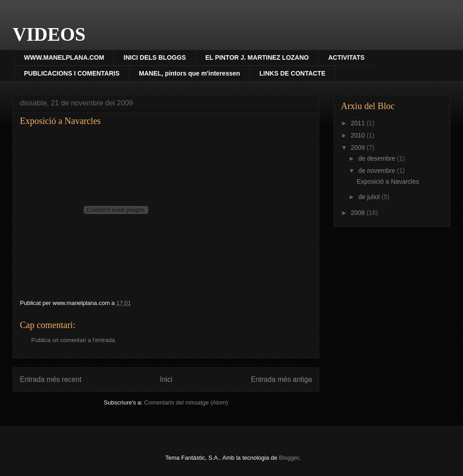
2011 (359, 123)
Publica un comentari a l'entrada (73, 340)
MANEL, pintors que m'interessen (189, 73)
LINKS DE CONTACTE (293, 73)
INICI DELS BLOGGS (155, 57)
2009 (359, 148)
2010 (359, 135)
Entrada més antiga (281, 379)
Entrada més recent (51, 379)
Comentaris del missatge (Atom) (186, 402)
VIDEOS (49, 34)
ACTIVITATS (346, 57)
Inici (166, 379)
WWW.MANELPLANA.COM (64, 57)
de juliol (370, 197)
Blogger (289, 458)
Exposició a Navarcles (388, 181)
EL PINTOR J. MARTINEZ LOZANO (257, 57)
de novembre (378, 171)
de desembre (378, 158)
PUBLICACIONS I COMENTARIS (72, 73)
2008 (359, 213)
